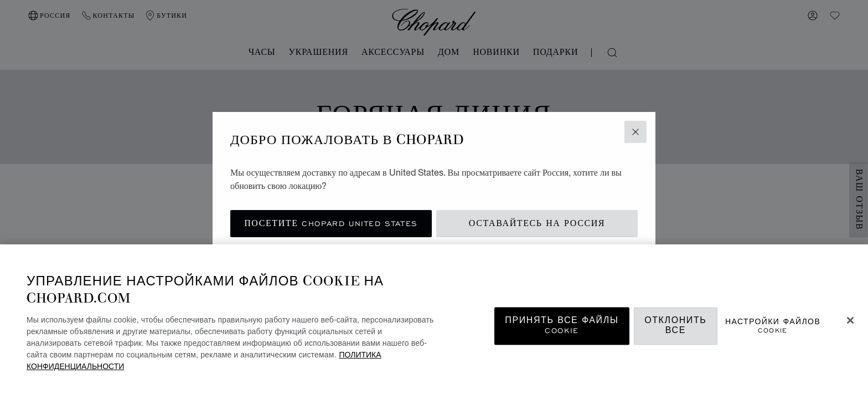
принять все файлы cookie (562, 326)
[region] (434, 322)
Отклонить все (675, 326)
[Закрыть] (850, 320)
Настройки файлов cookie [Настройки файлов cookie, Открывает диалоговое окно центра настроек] (773, 326)
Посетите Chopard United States (331, 224)
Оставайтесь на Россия (537, 224)
